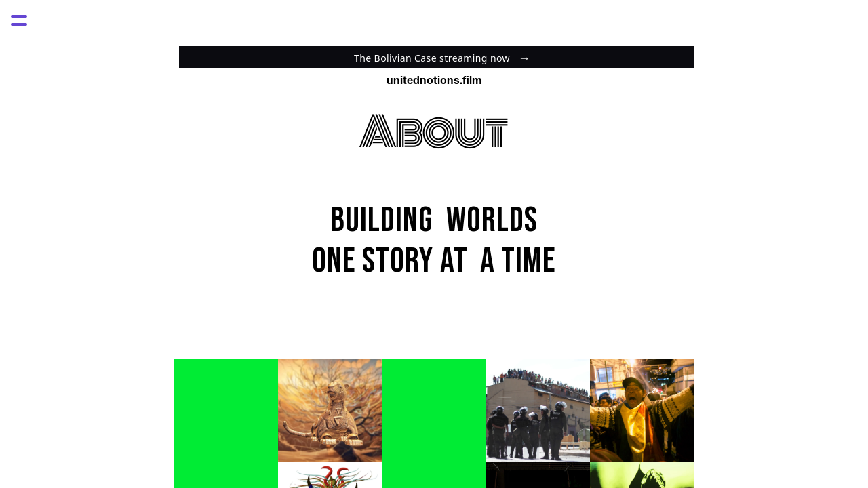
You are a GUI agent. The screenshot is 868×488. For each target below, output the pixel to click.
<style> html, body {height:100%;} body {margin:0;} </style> (434, 54)
